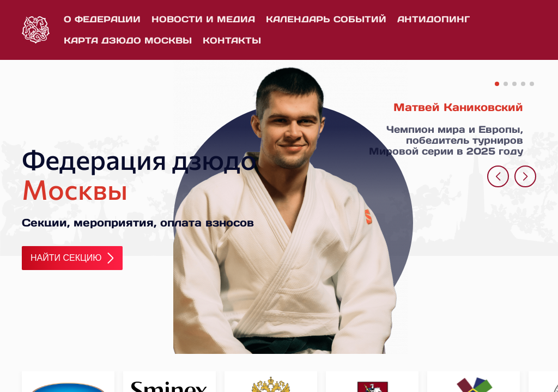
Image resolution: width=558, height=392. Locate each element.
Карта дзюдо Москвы (128, 40)
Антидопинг (433, 19)
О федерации (102, 19)
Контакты (232, 40)
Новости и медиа (203, 19)
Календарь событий (326, 19)
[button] (497, 84)
